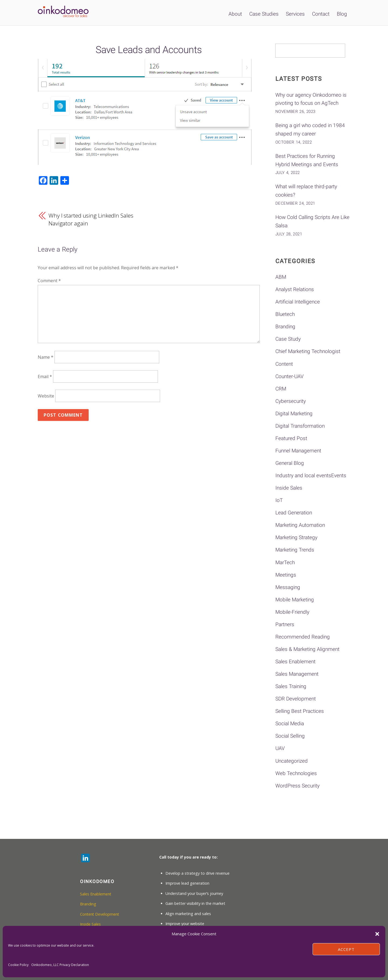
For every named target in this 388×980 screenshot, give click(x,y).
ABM (281, 277)
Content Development (100, 914)
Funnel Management (298, 451)
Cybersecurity (291, 401)
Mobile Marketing (295, 600)
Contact (321, 14)
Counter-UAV (290, 376)
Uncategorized (292, 761)
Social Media (290, 723)
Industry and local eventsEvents (311, 475)
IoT (279, 500)
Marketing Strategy (296, 537)
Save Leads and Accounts (149, 50)
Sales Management (297, 674)
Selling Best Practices (300, 711)
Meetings (286, 575)
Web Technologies (296, 773)
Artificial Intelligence (298, 302)
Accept (346, 949)
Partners (285, 624)
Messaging (288, 587)
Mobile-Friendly (292, 612)
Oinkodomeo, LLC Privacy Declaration (60, 965)
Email (45, 376)
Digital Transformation (300, 426)
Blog (342, 14)
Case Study (288, 339)
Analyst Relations (295, 289)
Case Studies (264, 14)
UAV (280, 748)
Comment (49, 281)
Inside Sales (289, 488)
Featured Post (291, 438)
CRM (281, 389)
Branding (285, 327)
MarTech (285, 562)
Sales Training (291, 686)
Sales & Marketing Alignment (307, 649)
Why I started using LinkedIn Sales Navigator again (91, 219)
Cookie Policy (18, 965)
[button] (377, 934)
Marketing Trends (295, 550)
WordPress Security (297, 786)
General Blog (290, 463)
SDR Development (296, 699)
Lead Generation (294, 513)
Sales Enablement (295, 662)
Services (295, 14)
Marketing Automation (300, 525)
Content (284, 364)
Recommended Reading (303, 637)
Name (46, 357)
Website (46, 396)
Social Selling (290, 736)
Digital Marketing (294, 414)
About (235, 14)
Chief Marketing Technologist (308, 351)
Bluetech (285, 314)
